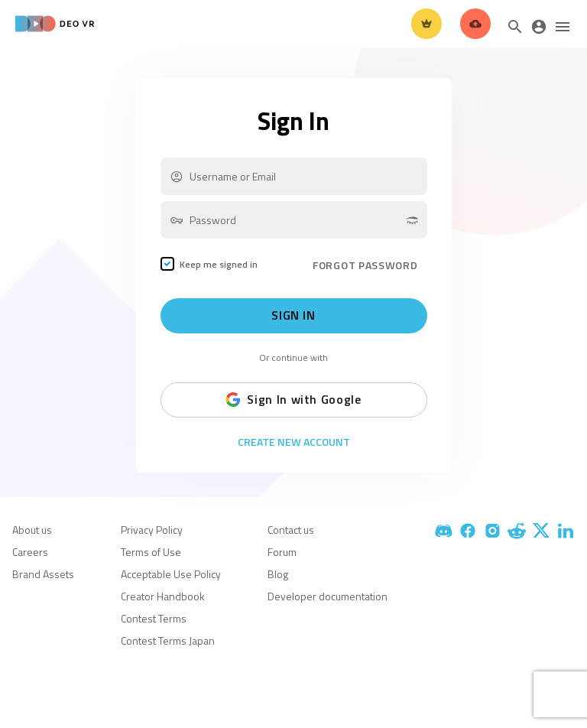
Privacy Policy (152, 530)
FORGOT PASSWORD (365, 265)
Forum (282, 552)
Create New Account (294, 442)
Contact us (291, 530)
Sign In (293, 316)
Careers (30, 552)
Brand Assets (43, 574)
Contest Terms (154, 618)
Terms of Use (151, 552)
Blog (278, 574)
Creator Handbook (163, 596)
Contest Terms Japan (168, 640)
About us (32, 530)
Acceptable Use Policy (171, 574)
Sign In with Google (293, 400)
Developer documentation (328, 596)
